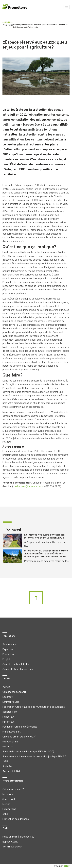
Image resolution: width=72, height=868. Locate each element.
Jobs (5, 814)
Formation (8, 654)
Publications (9, 809)
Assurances (9, 644)
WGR (67, 866)
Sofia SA (7, 766)
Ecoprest (8, 697)
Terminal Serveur (12, 847)
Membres (8, 794)
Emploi (6, 659)
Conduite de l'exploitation (16, 664)
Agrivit (6, 687)
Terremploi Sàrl (11, 771)
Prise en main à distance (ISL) (19, 837)
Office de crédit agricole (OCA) (19, 737)
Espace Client (10, 842)
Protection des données (16, 819)
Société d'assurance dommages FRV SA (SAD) (28, 751)
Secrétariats (9, 799)
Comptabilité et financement (18, 669)
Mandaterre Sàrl (11, 732)
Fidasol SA (8, 717)
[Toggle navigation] (67, 7)
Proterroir (8, 746)
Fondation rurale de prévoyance (20, 727)
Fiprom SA (8, 722)
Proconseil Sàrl (11, 742)
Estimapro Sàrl (11, 702)
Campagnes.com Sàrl (14, 692)
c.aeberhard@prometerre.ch (28, 486)
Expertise (8, 649)
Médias (6, 804)
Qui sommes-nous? (13, 789)
